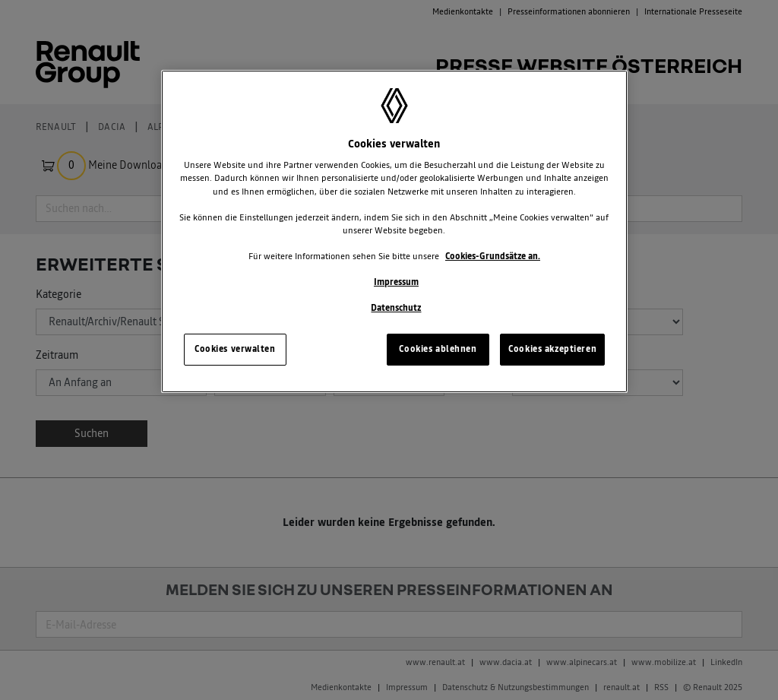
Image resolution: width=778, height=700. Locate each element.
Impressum (396, 282)
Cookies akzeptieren (552, 349)
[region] (394, 231)
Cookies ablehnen (438, 349)
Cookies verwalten (235, 349)
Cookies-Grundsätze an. (493, 256)
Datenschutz (396, 308)
